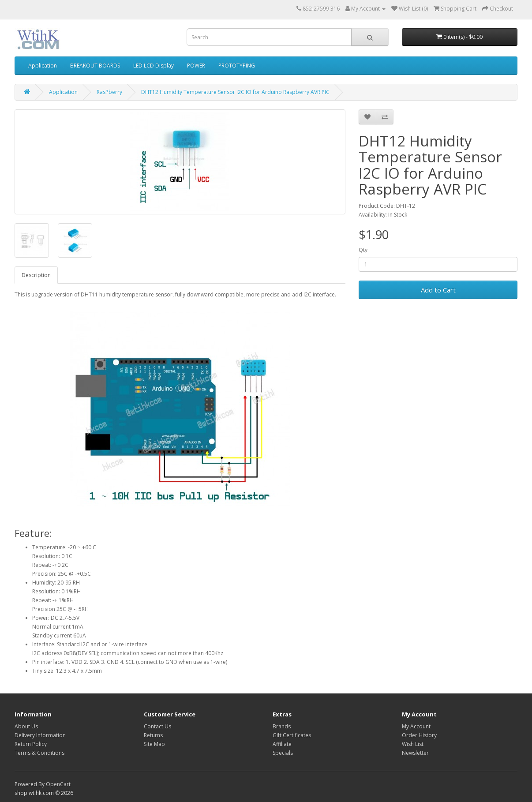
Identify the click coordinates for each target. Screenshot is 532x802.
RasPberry (109, 92)
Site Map (154, 744)
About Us (26, 726)
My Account (416, 726)
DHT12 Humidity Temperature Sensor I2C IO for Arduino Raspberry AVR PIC (235, 92)
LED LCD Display (154, 66)
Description (36, 275)
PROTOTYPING (237, 66)
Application (43, 66)
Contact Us (157, 726)
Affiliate (282, 744)
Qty (363, 250)
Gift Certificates (292, 735)
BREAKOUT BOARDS (95, 66)
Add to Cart (438, 290)
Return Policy (31, 744)
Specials (283, 753)
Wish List (413, 744)
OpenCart (58, 784)
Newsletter (415, 753)
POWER (196, 66)
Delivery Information (40, 735)
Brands (282, 726)
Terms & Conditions (39, 753)
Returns (153, 735)
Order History (419, 735)
